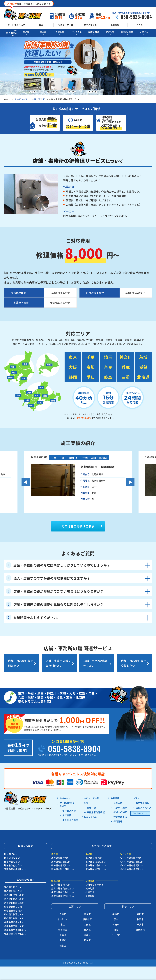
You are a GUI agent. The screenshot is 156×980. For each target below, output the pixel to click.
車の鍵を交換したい (96, 862)
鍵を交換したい (12, 858)
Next (130, 482)
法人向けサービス (140, 813)
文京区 (87, 930)
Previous (26, 482)
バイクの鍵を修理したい (132, 869)
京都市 (63, 940)
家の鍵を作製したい (14, 903)
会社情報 (115, 25)
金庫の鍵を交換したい (63, 888)
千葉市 (140, 924)
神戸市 (116, 914)
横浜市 (87, 914)
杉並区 (87, 940)
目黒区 (87, 935)
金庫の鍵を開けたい (14, 926)
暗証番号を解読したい (15, 869)
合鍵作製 (90, 896)
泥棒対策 (90, 888)
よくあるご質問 (70, 820)
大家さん (144, 32)
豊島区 (63, 935)
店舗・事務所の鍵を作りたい (96, 663)
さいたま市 (63, 919)
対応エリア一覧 (66, 25)
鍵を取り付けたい (13, 865)
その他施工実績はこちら (78, 526)
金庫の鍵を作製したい (15, 934)
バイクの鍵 (77, 32)
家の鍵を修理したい (14, 899)
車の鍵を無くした (13, 907)
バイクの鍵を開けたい (131, 858)
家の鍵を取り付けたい (63, 869)
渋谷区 (63, 945)
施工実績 (67, 815)
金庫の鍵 (60, 32)
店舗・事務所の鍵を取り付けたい (58, 663)
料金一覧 (91, 808)
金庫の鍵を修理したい (15, 930)
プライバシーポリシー (68, 755)
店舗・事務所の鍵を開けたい (21, 663)
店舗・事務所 (38, 99)
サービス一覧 (21, 99)
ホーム (7, 99)
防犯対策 (110, 32)
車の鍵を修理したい (14, 914)
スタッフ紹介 (120, 808)
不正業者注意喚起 (96, 812)
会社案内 (118, 803)
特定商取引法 (120, 817)
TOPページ (65, 798)
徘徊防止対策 (127, 32)
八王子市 (116, 935)
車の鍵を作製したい (14, 918)
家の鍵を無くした (13, 887)
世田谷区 (87, 919)
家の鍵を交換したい (14, 895)
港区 (63, 924)
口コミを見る (90, 25)
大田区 (87, 924)
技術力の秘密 (120, 812)
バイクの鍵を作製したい (132, 865)
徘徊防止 (90, 892)
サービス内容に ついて (67, 804)
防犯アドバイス (144, 808)
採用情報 (118, 821)
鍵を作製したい (12, 862)
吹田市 (140, 914)
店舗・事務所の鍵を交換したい (134, 663)
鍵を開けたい (11, 854)
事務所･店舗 (93, 32)
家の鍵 (26, 32)
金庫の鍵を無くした (14, 922)
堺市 (116, 919)
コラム (140, 25)
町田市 (116, 924)
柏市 (116, 930)
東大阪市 (140, 930)
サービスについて (16, 25)
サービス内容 (69, 811)
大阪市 (63, 914)
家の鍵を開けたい (13, 891)
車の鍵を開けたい (13, 911)
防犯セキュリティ (95, 884)
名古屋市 (63, 930)
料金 (41, 25)
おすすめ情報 (142, 803)
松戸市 (140, 919)
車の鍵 (43, 32)
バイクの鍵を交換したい (132, 862)
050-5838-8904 (84, 418)
